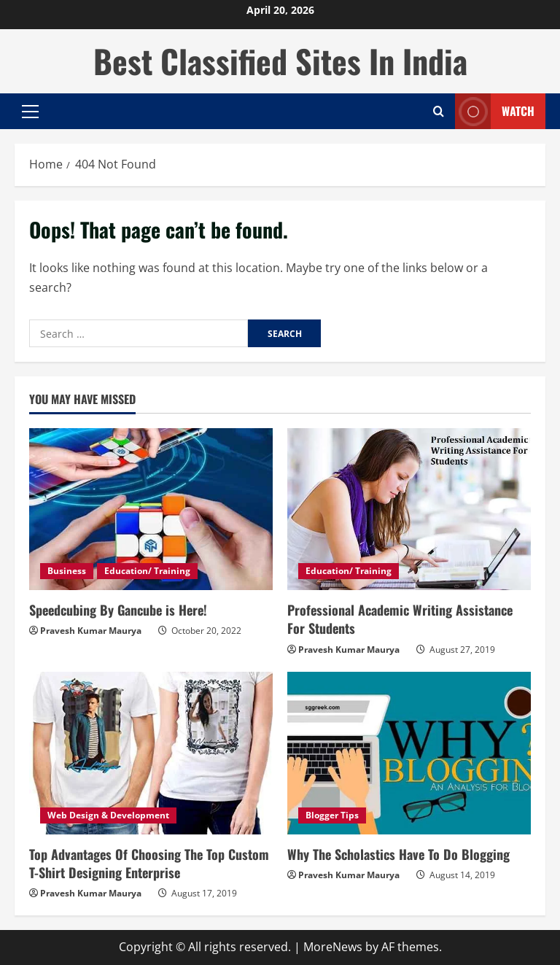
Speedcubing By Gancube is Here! (118, 610)
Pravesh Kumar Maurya (91, 631)
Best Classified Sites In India (280, 61)
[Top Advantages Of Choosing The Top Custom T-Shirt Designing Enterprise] (151, 753)
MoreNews (333, 947)
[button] (30, 112)
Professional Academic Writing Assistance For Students (400, 619)
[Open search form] (439, 111)
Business (67, 571)
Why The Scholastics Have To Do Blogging (398, 854)
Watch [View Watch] (495, 111)
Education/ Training (147, 571)
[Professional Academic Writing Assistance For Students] (409, 509)
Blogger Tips (332, 815)
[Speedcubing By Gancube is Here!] (151, 509)
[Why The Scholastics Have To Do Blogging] (409, 753)
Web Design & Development (108, 815)
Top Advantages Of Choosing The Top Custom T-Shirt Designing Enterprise (149, 863)
